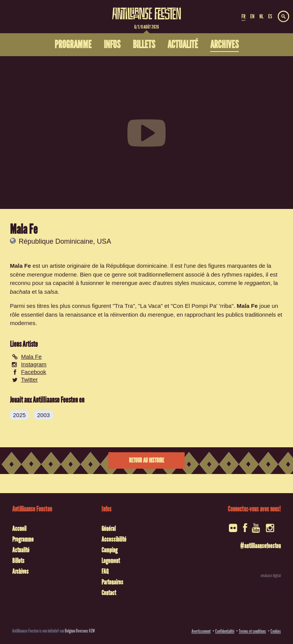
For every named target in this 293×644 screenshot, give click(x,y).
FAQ (105, 571)
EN (252, 16)
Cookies (276, 631)
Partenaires (112, 582)
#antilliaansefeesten (260, 546)
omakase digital (271, 576)
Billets (18, 561)
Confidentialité (225, 631)
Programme (23, 539)
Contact (109, 593)
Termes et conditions (252, 631)
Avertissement (201, 631)
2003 (43, 415)
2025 (19, 415)
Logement (111, 561)
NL (261, 16)
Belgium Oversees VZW (80, 631)
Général (109, 529)
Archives (20, 571)
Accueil (19, 529)
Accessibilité (114, 539)
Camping (109, 550)
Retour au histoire (146, 460)
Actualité (21, 550)
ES (270, 16)
